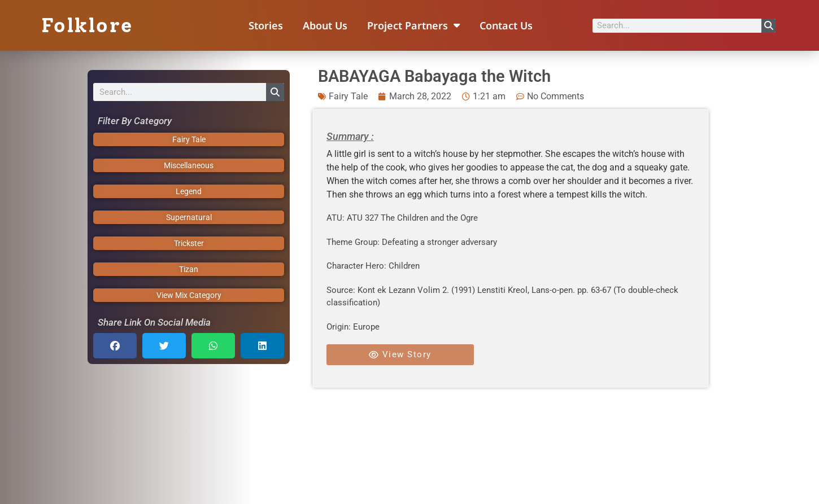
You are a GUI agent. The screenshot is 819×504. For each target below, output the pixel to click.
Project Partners (413, 25)
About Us (325, 25)
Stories (266, 25)
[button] (115, 346)
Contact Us (506, 25)
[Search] (768, 26)
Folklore (87, 25)
